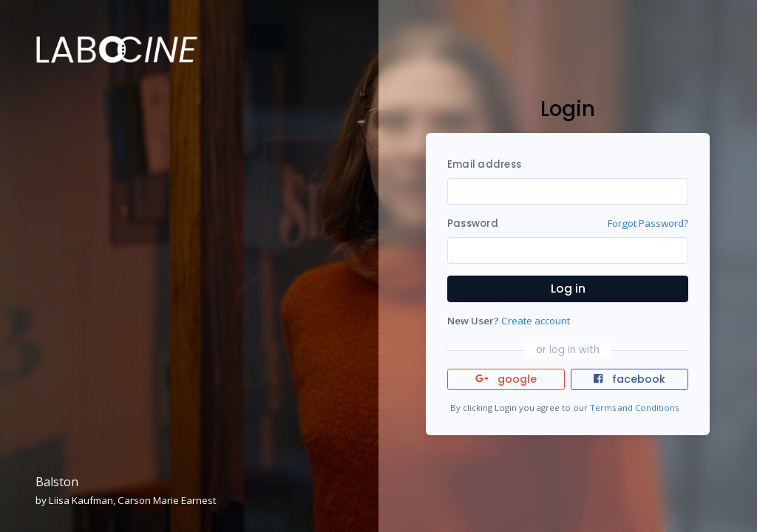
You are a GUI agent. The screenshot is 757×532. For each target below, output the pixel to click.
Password (473, 224)
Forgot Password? (648, 223)
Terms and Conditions (634, 407)
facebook (629, 379)
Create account (536, 321)
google (506, 379)
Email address (484, 164)
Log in (568, 289)
